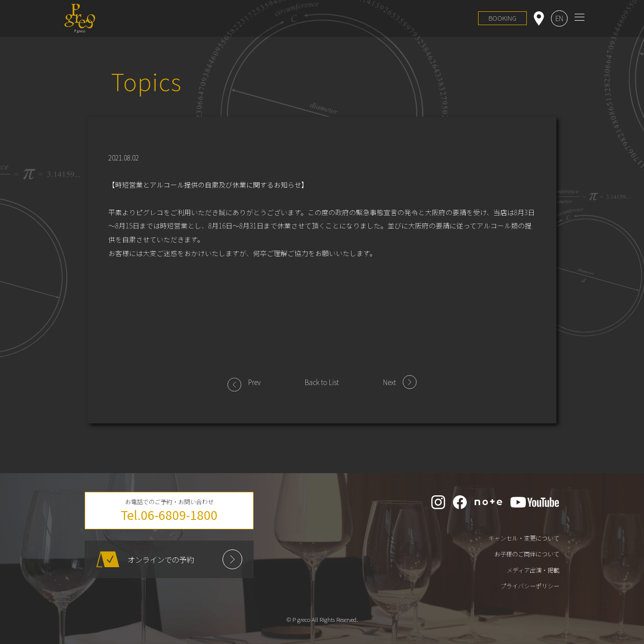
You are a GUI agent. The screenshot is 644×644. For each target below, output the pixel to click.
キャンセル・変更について (524, 538)
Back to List (322, 382)
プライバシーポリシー (530, 586)
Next (389, 382)
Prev (254, 382)
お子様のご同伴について (527, 554)
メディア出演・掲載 (533, 570)
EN (559, 18)
